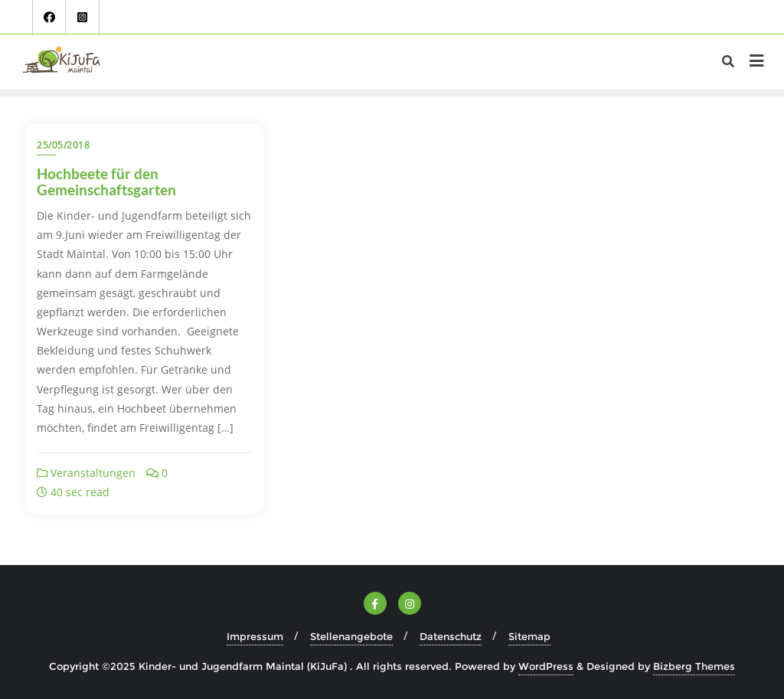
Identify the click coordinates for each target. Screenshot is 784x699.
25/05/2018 (63, 145)
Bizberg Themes (694, 666)
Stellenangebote (351, 636)
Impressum (255, 636)
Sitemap (529, 636)
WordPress (546, 666)
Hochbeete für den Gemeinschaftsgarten (106, 181)
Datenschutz (451, 636)
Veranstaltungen (86, 473)
